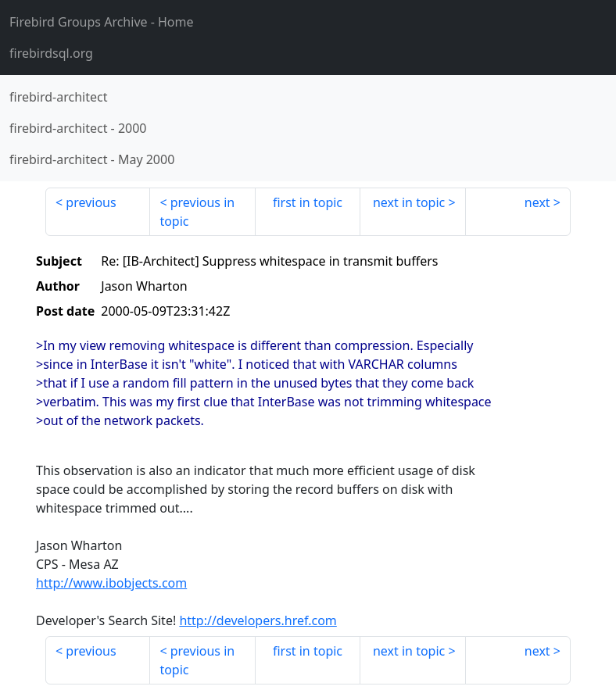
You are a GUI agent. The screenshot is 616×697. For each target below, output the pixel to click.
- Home (102, 22)
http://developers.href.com (258, 620)
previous (91, 202)
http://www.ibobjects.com (111, 583)
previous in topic (197, 212)
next (537, 202)
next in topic (409, 202)
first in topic (308, 202)
